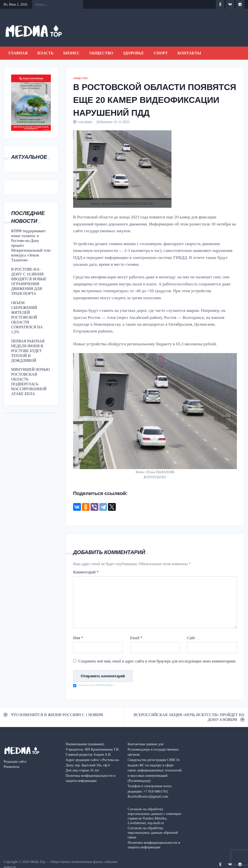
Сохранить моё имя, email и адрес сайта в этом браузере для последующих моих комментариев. (157, 661)
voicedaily (85, 122)
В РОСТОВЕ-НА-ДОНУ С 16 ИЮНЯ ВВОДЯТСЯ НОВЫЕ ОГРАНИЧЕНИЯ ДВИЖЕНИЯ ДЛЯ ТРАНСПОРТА (29, 281)
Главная (18, 53)
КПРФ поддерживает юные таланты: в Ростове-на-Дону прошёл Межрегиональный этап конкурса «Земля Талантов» (31, 245)
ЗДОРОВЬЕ (134, 53)
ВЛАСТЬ (45, 53)
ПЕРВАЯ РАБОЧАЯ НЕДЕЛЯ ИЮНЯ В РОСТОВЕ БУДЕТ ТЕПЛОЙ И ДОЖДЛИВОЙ (28, 351)
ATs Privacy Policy (104, 685)
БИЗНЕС (71, 53)
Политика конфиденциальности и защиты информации (154, 845)
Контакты (189, 53)
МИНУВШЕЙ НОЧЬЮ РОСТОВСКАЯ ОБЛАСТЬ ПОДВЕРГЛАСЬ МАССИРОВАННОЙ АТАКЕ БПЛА (31, 382)
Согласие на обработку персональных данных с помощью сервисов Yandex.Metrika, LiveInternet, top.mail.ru (155, 816)
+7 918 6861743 (155, 791)
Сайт (191, 638)
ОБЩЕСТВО (101, 53)
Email (136, 638)
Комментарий (86, 572)
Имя (78, 638)
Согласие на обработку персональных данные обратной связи (153, 832)
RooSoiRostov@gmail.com (148, 796)
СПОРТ (161, 53)
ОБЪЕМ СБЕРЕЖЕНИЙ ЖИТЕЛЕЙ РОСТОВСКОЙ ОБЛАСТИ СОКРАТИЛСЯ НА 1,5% (27, 317)
